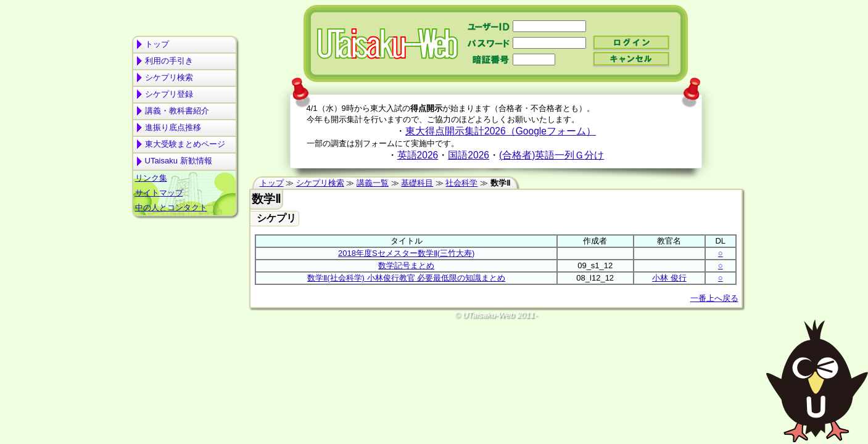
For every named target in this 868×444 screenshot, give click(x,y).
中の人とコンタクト (171, 208)
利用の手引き (169, 61)
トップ (157, 44)
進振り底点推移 (173, 127)
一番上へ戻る (714, 298)
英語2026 (418, 155)
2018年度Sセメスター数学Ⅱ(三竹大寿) (406, 253)
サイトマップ (159, 193)
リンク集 (151, 178)
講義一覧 (373, 183)
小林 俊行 (669, 278)
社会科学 (461, 183)
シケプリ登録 (169, 94)
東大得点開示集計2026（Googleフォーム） (501, 131)
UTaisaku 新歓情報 (179, 161)
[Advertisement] (184, 269)
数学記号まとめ (406, 265)
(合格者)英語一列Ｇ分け (552, 155)
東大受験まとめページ (185, 144)
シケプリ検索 (169, 77)
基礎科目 (417, 183)
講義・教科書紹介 (177, 111)
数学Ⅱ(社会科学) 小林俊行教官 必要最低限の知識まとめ (406, 278)
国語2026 (469, 155)
